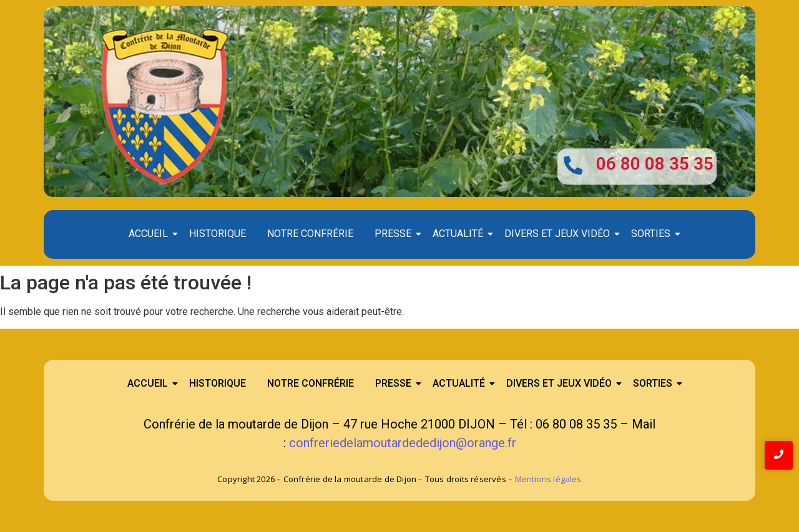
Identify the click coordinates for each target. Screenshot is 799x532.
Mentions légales (548, 479)
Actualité (460, 234)
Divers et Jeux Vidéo (559, 234)
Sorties (653, 234)
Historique (218, 234)
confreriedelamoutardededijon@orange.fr (403, 443)
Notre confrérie (310, 234)
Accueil (150, 234)
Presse (395, 234)
